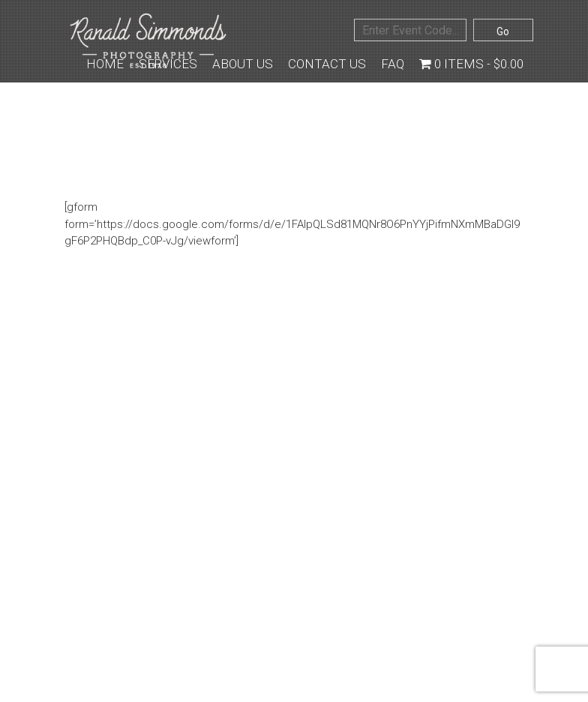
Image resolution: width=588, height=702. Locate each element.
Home (105, 64)
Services (168, 64)
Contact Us (327, 64)
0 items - (471, 64)
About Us (243, 64)
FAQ (393, 64)
